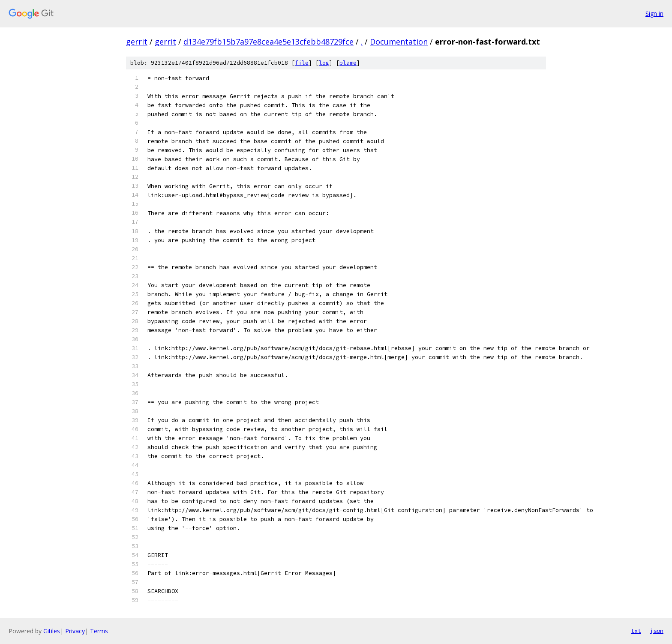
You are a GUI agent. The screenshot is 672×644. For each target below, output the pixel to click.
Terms (99, 631)
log (324, 63)
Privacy (75, 631)
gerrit (137, 42)
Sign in (654, 13)
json (657, 631)
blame (348, 63)
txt (636, 631)
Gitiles (52, 631)
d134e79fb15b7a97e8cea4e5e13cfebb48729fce (268, 42)
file (302, 63)
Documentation (399, 42)
